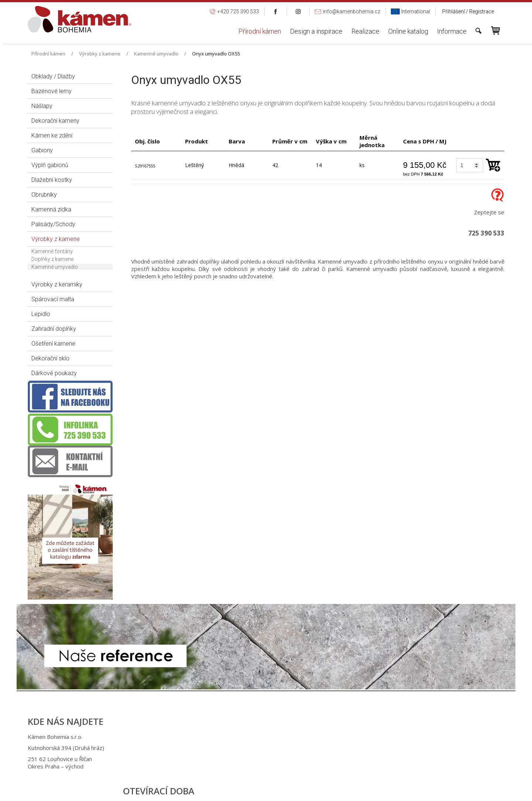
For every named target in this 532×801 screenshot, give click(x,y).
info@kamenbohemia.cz (271, 759)
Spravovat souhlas (387, 790)
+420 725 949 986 (263, 748)
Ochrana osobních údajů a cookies (325, 790)
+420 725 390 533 (262, 737)
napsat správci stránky (259, 790)
